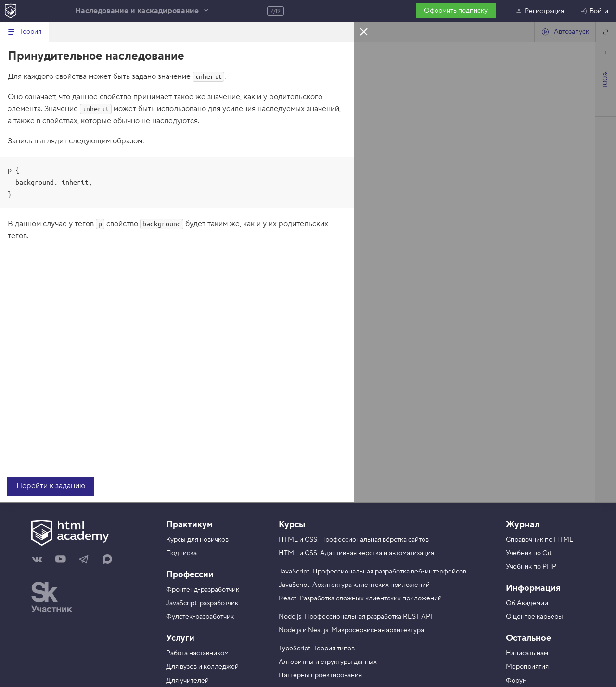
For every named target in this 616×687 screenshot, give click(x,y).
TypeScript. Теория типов (317, 649)
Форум (516, 681)
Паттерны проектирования (320, 675)
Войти (594, 11)
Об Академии (527, 603)
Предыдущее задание (42, 11)
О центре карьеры (534, 617)
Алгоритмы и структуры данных (328, 662)
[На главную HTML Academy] (10, 11)
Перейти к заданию (51, 486)
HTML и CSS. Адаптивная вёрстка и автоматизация (356, 553)
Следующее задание (317, 11)
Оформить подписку (456, 11)
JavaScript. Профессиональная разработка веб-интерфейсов (372, 572)
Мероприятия (527, 667)
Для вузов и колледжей (202, 667)
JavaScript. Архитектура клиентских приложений (354, 585)
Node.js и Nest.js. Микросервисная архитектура (351, 630)
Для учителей (187, 681)
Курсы (292, 525)
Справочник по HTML (539, 540)
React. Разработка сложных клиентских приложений (360, 598)
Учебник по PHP (531, 567)
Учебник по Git (529, 553)
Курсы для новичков (197, 540)
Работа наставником (197, 653)
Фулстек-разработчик (200, 617)
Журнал (523, 525)
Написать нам (527, 653)
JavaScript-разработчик (202, 603)
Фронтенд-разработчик (203, 590)
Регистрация (539, 11)
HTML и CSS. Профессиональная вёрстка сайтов (354, 540)
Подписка (181, 553)
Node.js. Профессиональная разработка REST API (355, 617)
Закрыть (364, 31)
